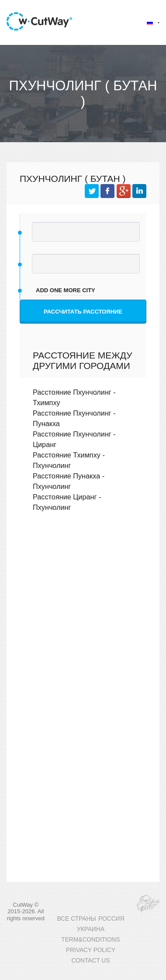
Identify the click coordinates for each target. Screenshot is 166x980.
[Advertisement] (82, 615)
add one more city (66, 290)
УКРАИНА (91, 929)
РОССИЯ (111, 919)
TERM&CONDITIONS (90, 940)
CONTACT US (90, 961)
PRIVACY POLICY (91, 950)
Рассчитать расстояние (83, 312)
